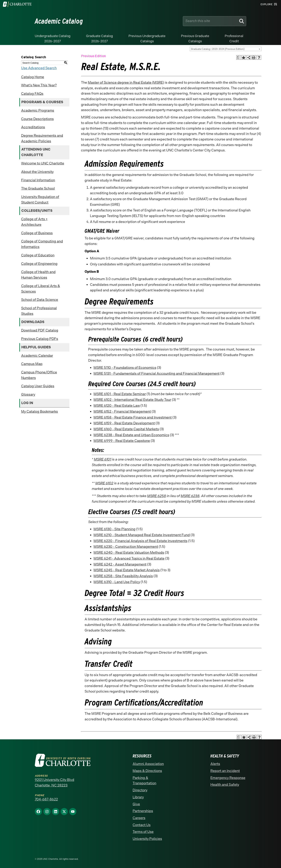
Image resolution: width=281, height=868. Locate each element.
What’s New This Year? (39, 85)
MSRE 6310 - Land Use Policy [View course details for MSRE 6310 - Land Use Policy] (117, 582)
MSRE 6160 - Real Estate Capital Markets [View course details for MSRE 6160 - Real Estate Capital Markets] (126, 429)
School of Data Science (40, 300)
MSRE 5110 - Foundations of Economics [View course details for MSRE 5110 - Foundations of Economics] (125, 368)
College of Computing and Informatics (42, 244)
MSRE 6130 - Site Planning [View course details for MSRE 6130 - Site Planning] (115, 529)
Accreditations (33, 127)
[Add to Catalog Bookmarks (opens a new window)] (244, 57)
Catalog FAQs (32, 94)
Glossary (28, 394)
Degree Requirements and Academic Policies (42, 138)
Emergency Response (228, 778)
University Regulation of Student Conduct (40, 200)
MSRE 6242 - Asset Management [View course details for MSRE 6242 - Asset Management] (120, 564)
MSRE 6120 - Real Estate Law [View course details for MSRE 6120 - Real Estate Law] (117, 406)
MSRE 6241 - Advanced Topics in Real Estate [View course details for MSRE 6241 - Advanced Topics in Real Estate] (129, 558)
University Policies (147, 839)
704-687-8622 (46, 799)
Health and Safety (225, 785)
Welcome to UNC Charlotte (43, 163)
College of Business (37, 233)
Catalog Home (33, 77)
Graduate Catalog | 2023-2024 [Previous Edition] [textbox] (218, 49)
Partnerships (143, 811)
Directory (140, 790)
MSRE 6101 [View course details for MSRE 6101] (103, 459)
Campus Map (32, 364)
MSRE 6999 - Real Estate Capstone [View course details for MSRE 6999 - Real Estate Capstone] (122, 441)
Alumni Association (148, 764)
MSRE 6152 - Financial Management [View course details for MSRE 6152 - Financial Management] (122, 412)
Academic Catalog (59, 21)
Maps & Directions (147, 771)
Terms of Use (143, 832)
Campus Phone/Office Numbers (39, 375)
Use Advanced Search (39, 68)
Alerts (215, 764)
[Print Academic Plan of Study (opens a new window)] (239, 57)
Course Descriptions (37, 119)
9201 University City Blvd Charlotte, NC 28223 (54, 783)
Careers (139, 818)
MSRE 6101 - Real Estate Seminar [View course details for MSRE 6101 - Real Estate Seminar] (120, 394)
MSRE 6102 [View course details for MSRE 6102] (104, 483)
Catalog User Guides (38, 386)
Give (136, 804)
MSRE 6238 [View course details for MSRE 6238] (190, 496)
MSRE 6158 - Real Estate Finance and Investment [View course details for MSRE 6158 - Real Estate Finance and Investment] (133, 417)
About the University (37, 172)
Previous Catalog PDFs (40, 339)
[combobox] (226, 49)
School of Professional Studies (39, 311)
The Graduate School (38, 188)
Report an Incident (225, 771)
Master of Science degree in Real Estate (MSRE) (126, 83)
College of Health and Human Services (38, 275)
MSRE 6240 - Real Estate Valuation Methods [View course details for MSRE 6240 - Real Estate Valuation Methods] (129, 553)
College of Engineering (39, 264)
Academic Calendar (37, 356)
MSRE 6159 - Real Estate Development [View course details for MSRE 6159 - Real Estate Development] (124, 423)
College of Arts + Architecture (34, 222)
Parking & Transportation (144, 781)
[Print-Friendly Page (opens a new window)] (254, 57)
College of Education (38, 255)
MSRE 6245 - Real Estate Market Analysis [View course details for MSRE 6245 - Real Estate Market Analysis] (127, 570)
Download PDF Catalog (40, 330)
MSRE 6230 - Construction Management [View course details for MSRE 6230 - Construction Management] (126, 547)
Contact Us (142, 825)
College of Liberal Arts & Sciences (41, 289)
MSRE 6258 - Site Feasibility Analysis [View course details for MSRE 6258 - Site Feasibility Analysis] (123, 576)
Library (138, 797)
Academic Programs (38, 110)
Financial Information (38, 180)
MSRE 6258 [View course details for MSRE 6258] (157, 496)
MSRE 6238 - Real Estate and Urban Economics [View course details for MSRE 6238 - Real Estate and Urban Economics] (131, 435)
